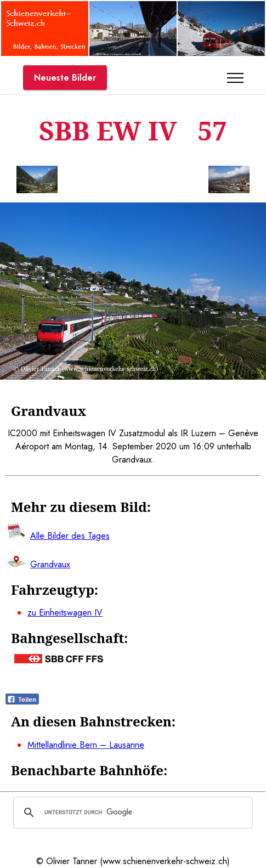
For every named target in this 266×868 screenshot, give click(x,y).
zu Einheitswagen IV (65, 613)
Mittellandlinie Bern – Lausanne (86, 745)
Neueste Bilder (65, 78)
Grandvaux (50, 564)
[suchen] (131, 813)
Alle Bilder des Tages (70, 536)
